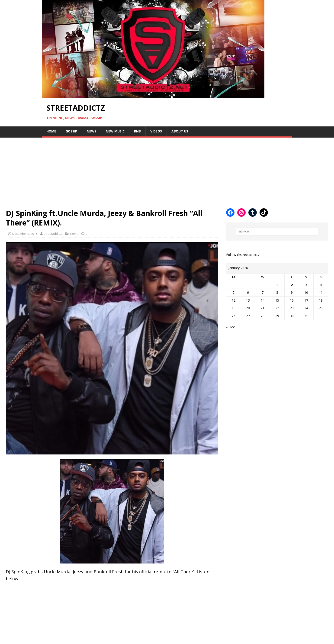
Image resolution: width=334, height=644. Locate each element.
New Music (115, 131)
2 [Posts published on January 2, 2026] (292, 285)
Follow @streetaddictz (243, 255)
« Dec (230, 327)
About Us (180, 131)
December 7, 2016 (25, 234)
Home (51, 131)
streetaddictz (53, 234)
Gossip (71, 131)
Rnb (137, 131)
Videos (156, 131)
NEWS (92, 131)
